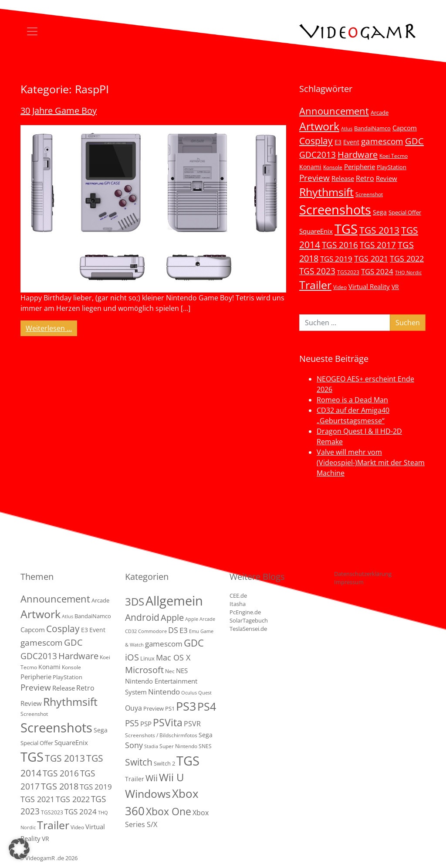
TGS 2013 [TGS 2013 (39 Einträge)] (379, 230)
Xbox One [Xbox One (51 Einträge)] (169, 812)
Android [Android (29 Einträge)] (142, 617)
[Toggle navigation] (32, 31)
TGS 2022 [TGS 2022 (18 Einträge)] (407, 259)
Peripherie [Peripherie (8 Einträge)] (360, 167)
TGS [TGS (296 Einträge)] (346, 229)
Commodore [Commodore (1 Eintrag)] (152, 631)
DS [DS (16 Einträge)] (173, 630)
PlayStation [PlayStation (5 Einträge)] (392, 167)
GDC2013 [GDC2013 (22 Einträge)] (318, 155)
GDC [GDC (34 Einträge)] (414, 141)
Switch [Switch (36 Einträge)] (139, 762)
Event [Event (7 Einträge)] (351, 142)
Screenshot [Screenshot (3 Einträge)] (369, 194)
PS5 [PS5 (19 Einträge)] (132, 723)
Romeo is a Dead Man (352, 400)
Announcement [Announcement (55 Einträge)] (334, 111)
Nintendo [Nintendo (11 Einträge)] (164, 692)
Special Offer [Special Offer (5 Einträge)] (405, 212)
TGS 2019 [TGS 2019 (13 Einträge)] (336, 259)
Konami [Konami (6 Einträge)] (310, 167)
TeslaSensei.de (248, 629)
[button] (19, 849)
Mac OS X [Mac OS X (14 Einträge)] (173, 657)
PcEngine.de (245, 612)
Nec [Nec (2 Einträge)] (170, 671)
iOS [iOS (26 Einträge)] (132, 657)
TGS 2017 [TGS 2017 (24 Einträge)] (378, 245)
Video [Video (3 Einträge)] (340, 287)
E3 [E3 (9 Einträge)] (184, 630)
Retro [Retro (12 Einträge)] (365, 178)
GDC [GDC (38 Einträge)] (194, 643)
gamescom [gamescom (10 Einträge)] (164, 644)
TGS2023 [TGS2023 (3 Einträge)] (348, 272)
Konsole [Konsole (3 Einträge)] (333, 167)
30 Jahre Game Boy (59, 111)
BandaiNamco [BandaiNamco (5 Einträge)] (372, 128)
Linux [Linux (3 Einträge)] (147, 658)
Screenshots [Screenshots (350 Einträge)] (335, 210)
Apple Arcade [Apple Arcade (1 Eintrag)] (200, 619)
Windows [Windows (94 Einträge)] (148, 794)
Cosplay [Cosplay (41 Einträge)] (316, 141)
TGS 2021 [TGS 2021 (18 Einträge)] (371, 259)
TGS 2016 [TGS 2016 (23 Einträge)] (340, 245)
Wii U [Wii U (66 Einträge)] (172, 777)
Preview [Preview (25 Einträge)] (314, 178)
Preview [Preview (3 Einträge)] (154, 708)
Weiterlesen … (51, 328)
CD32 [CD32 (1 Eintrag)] (131, 631)
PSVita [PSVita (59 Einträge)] (168, 722)
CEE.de (238, 596)
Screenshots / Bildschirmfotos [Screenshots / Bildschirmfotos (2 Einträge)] (161, 735)
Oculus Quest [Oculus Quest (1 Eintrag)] (196, 693)
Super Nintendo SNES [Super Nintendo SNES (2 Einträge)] (186, 746)
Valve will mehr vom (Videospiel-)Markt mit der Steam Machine (371, 463)
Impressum (349, 582)
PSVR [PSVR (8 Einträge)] (192, 724)
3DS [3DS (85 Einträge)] (135, 601)
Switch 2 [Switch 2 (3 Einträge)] (164, 763)
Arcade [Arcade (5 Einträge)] (380, 112)
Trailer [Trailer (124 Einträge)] (315, 285)
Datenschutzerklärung (363, 574)
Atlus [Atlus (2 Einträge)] (347, 129)
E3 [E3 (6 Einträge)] (338, 142)
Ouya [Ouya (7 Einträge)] (133, 708)
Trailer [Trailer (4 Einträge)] (135, 779)
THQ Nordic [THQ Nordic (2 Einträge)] (408, 272)
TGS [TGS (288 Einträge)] (188, 761)
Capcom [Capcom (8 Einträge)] (405, 128)
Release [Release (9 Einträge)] (343, 178)
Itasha (238, 604)
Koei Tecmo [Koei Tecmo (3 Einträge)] (394, 156)
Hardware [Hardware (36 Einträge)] (358, 154)
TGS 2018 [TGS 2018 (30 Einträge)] (60, 786)
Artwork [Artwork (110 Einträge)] (319, 126)
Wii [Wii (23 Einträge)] (152, 778)
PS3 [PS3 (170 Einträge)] (186, 706)
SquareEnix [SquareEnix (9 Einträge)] (316, 231)
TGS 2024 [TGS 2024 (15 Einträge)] (377, 271)
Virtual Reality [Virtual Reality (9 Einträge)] (369, 286)
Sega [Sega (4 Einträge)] (206, 735)
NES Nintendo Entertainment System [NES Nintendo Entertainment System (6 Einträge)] (161, 681)
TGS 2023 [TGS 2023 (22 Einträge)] (317, 271)
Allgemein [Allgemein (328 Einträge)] (174, 601)
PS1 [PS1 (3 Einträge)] (170, 708)
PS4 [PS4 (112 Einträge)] (207, 706)
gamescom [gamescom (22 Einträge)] (382, 141)
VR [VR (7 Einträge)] (395, 287)
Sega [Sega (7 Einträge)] (380, 212)
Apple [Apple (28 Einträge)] (172, 617)
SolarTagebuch (249, 620)
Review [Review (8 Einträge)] (387, 178)
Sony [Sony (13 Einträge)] (134, 745)
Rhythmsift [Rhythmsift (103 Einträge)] (326, 192)
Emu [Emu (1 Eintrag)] (194, 631)
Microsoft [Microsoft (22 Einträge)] (144, 670)
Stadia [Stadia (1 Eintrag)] (151, 746)
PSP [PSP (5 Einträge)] (146, 724)
